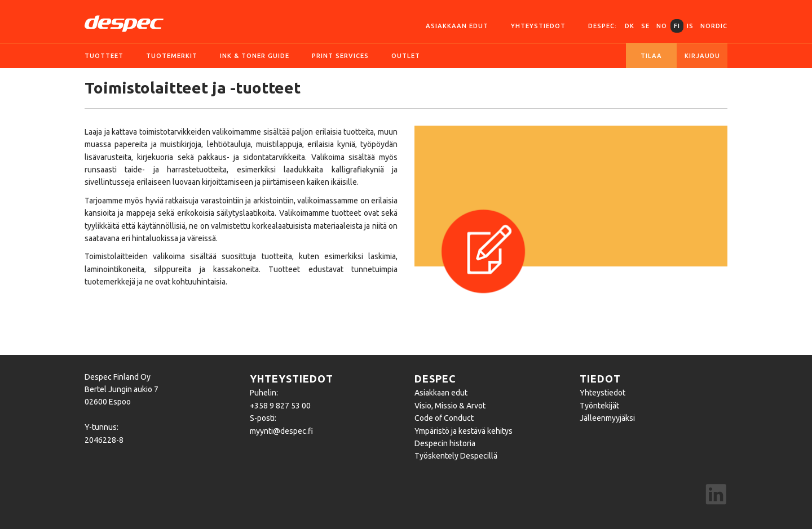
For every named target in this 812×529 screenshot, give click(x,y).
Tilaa (651, 56)
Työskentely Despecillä (456, 456)
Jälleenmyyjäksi (607, 418)
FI (677, 26)
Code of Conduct (444, 418)
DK (630, 26)
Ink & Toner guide (255, 56)
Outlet (406, 56)
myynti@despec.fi (281, 431)
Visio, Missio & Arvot (450, 406)
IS (690, 26)
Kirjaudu (702, 56)
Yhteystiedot (538, 26)
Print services (340, 56)
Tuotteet (104, 56)
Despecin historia (445, 443)
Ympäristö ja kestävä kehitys (464, 431)
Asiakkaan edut (457, 26)
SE (645, 26)
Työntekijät (599, 406)
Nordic (714, 26)
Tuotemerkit (172, 56)
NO (662, 26)
